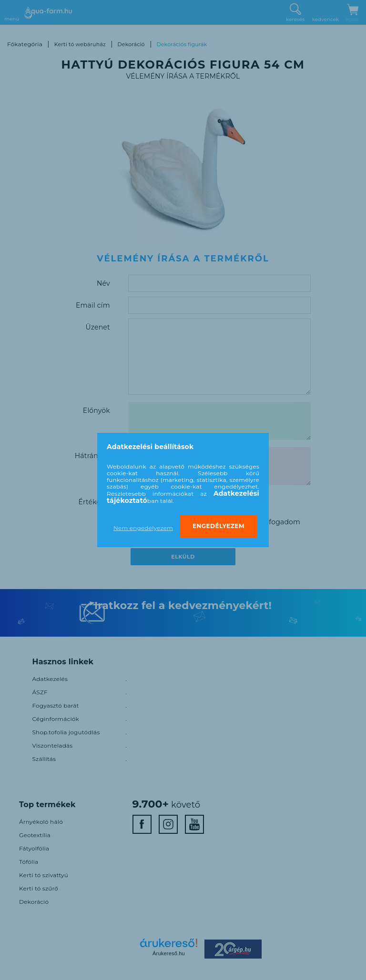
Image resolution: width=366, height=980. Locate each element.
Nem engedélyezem (143, 528)
